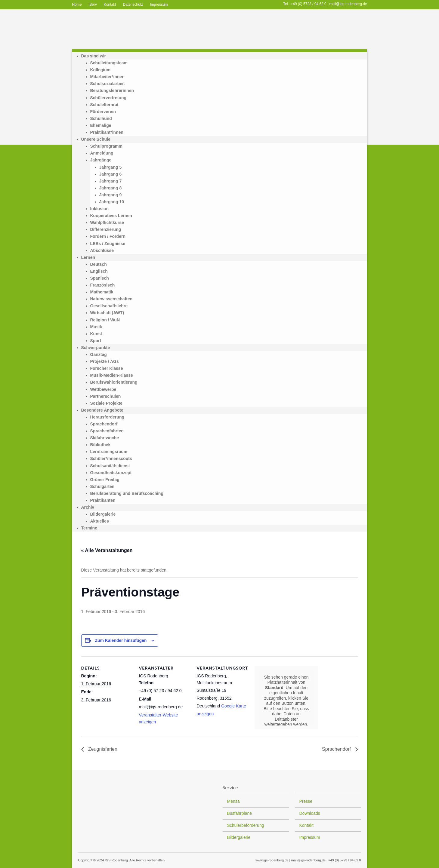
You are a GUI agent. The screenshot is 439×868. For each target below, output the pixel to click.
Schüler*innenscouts (111, 459)
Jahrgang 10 (112, 202)
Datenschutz (133, 5)
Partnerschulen (106, 396)
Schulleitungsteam (109, 63)
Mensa (233, 801)
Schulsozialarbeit (108, 84)
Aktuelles (100, 521)
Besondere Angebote (102, 410)
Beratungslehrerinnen (112, 90)
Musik (96, 327)
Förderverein (103, 112)
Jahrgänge (101, 160)
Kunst (96, 334)
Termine (89, 528)
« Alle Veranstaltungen (107, 550)
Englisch (99, 271)
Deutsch (99, 264)
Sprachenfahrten (107, 431)
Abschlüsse (102, 250)
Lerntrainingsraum (109, 452)
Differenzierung (106, 229)
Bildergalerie (103, 514)
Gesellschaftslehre (109, 306)
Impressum (159, 5)
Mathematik (102, 292)
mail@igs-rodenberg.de (348, 4)
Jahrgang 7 (111, 181)
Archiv (88, 507)
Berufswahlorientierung (114, 382)
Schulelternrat (104, 105)
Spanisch (100, 278)
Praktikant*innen (107, 132)
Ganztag (99, 354)
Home (77, 5)
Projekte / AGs (105, 361)
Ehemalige (101, 125)
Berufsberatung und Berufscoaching (127, 493)
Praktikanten (103, 500)
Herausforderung (107, 417)
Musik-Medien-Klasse (112, 375)
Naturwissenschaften (111, 299)
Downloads (310, 813)
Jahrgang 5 (111, 167)
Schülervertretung (108, 98)
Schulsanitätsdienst (110, 466)
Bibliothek (100, 445)
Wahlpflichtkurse (107, 222)
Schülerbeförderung (246, 825)
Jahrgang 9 (111, 195)
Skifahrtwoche (105, 438)
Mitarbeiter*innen (107, 77)
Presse (306, 801)
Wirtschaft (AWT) (107, 313)
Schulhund (101, 118)
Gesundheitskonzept (111, 473)
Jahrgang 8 (111, 188)
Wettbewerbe (103, 389)
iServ (93, 5)
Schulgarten (102, 486)
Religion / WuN (105, 320)
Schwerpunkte (96, 348)
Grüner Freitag (105, 480)
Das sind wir (94, 56)
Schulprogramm (106, 146)
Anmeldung (102, 153)
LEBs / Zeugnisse (108, 244)
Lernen (88, 257)
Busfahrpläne (240, 813)
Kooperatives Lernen (111, 216)
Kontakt (110, 5)
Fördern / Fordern (108, 236)
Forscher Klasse (107, 368)
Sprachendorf (104, 424)
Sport (96, 341)
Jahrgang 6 (111, 174)
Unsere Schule (96, 139)
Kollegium (100, 70)
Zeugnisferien (102, 749)
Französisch (103, 285)
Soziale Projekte (106, 403)
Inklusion (99, 209)
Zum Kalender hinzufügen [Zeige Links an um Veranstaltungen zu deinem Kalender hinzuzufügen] (121, 640)
